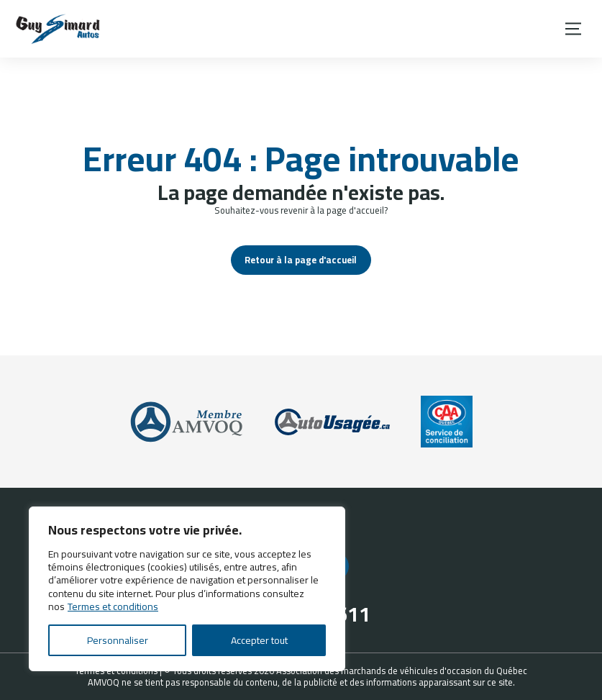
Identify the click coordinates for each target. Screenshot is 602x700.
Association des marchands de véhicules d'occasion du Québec (402, 671)
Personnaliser (118, 640)
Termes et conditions (113, 606)
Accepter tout (259, 640)
